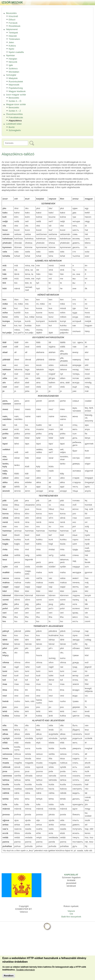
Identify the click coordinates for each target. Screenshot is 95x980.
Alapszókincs (15, 121)
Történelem (14, 39)
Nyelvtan (11, 55)
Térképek (13, 33)
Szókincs (13, 69)
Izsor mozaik (12, 2)
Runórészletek (16, 82)
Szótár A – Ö (15, 101)
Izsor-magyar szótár (16, 95)
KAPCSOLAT (71, 875)
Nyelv (11, 49)
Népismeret (12, 29)
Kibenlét (13, 36)
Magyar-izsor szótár (16, 104)
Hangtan (13, 59)
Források (13, 23)
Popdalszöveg (16, 88)
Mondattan (14, 72)
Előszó (12, 20)
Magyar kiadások (17, 91)
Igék (11, 65)
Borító (12, 127)
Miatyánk (13, 78)
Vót (71, 914)
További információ (25, 972)
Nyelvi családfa (16, 52)
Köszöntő (13, 16)
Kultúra (12, 46)
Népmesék (14, 85)
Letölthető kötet (14, 124)
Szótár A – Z (15, 111)
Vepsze (71, 911)
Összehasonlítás (14, 114)
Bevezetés (11, 13)
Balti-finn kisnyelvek (71, 917)
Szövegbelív (15, 130)
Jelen (11, 42)
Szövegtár (11, 75)
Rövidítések (14, 26)
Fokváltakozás (16, 117)
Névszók (13, 62)
